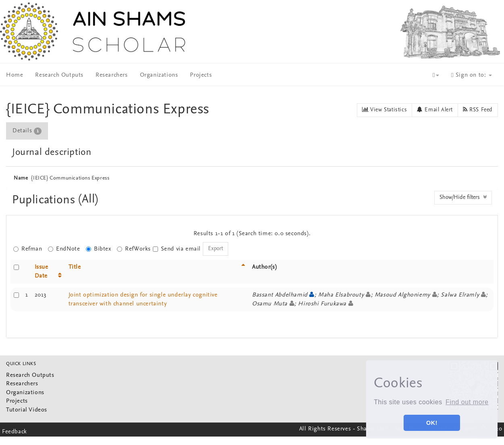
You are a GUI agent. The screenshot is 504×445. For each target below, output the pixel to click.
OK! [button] (432, 423)
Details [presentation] (27, 131)
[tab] (27, 131)
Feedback (15, 432)
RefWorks (134, 249)
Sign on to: (472, 75)
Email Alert (435, 110)
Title (75, 267)
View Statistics (384, 110)
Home (15, 75)
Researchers (112, 75)
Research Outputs (59, 75)
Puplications (45, 200)
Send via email (177, 249)
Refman (28, 249)
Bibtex (99, 249)
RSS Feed (478, 110)
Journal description (52, 153)
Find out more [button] (467, 402)
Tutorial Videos (27, 410)
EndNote (64, 249)
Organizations (159, 75)
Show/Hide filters (463, 197)
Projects (201, 75)
